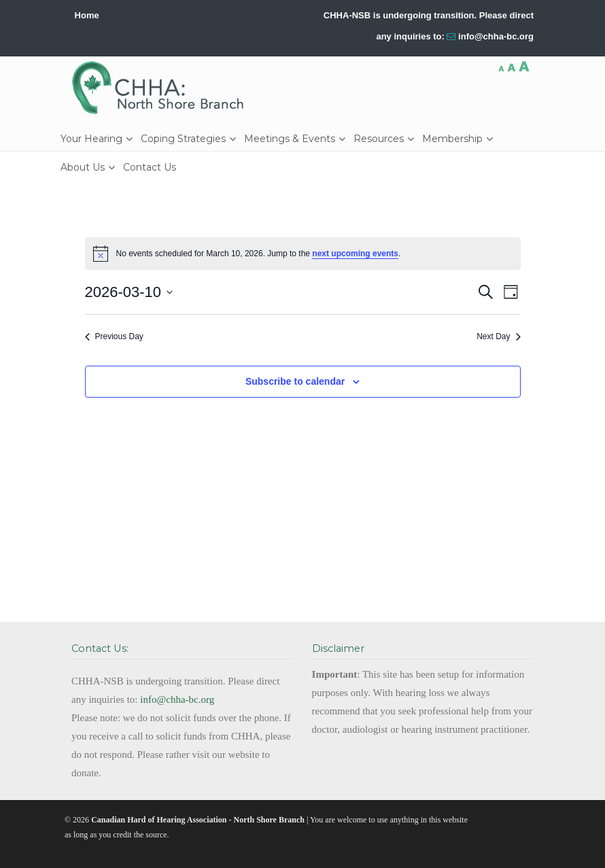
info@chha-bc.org (496, 36)
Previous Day (114, 336)
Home (87, 15)
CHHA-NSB (162, 88)
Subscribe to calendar (295, 381)
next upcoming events (355, 254)
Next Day (498, 336)
